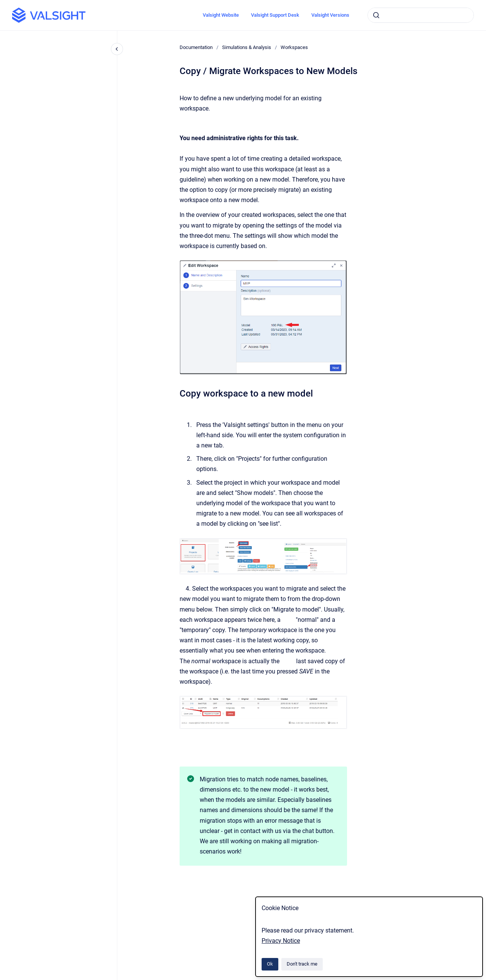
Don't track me (302, 964)
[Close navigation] (117, 49)
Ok (270, 964)
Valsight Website (221, 15)
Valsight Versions (330, 15)
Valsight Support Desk (275, 15)
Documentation (196, 47)
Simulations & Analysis (247, 47)
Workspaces (294, 47)
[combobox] (421, 15)
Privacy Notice (281, 941)
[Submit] (376, 15)
